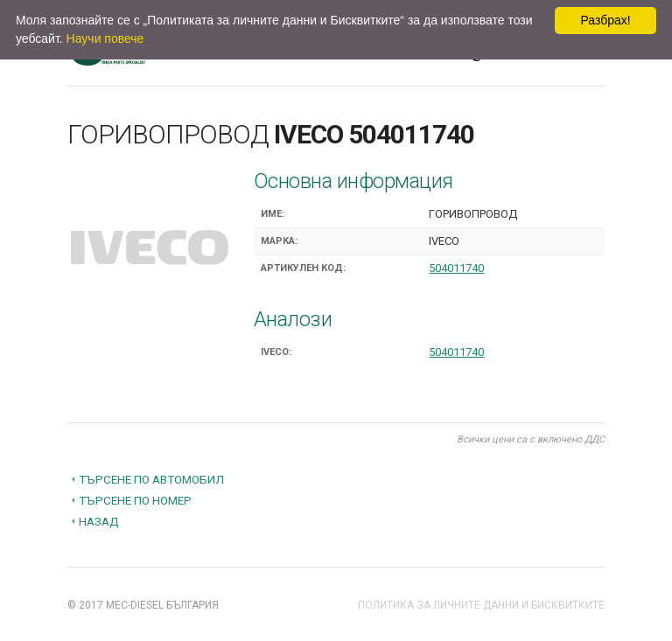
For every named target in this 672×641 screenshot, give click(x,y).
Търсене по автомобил (151, 479)
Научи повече (105, 38)
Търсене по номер (135, 500)
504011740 (456, 268)
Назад (99, 521)
